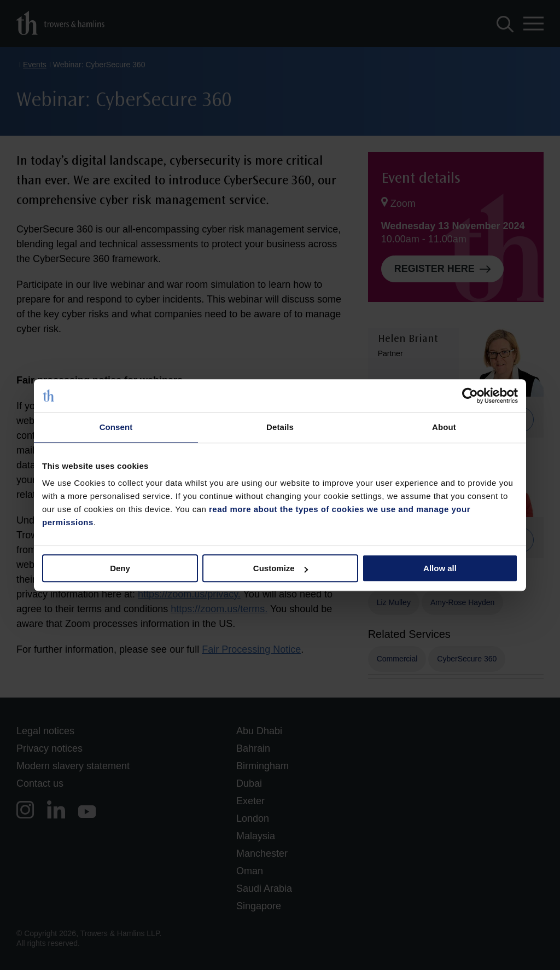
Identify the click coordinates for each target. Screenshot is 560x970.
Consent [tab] (116, 427)
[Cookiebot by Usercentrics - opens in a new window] (470, 396)
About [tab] (444, 427)
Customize (281, 568)
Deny (120, 568)
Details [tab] (280, 427)
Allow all (440, 568)
